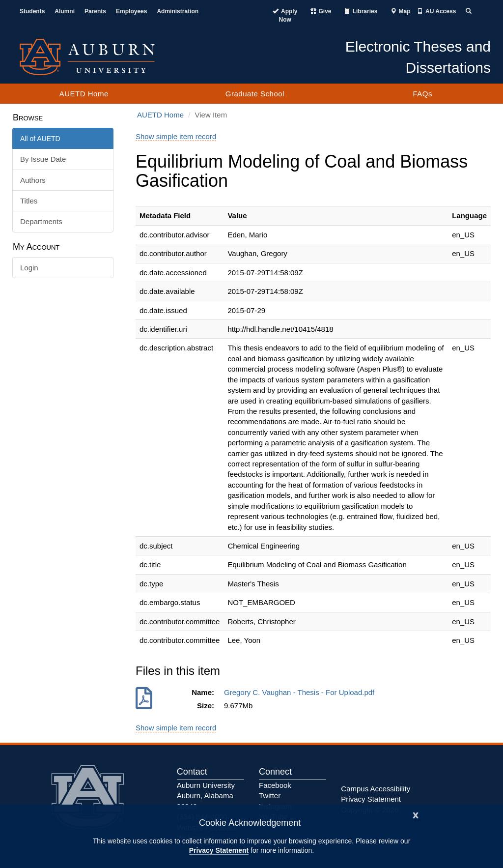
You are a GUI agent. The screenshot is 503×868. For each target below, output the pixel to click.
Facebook (275, 785)
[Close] (416, 814)
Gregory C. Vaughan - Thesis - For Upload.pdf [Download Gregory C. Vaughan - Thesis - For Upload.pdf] (301, 692)
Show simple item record (176, 136)
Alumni (65, 11)
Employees (131, 11)
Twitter (270, 796)
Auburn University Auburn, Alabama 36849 (206, 796)
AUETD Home (84, 94)
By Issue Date (43, 159)
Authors (33, 180)
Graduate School (255, 94)
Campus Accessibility (376, 789)
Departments (41, 221)
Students (32, 11)
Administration (178, 11)
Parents (95, 11)
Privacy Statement (219, 850)
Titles (29, 201)
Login (29, 268)
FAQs (422, 94)
